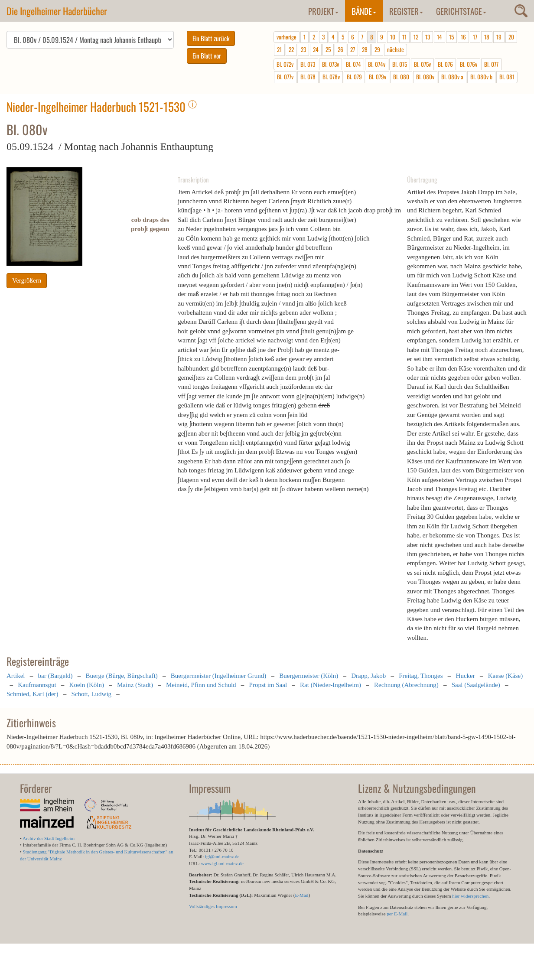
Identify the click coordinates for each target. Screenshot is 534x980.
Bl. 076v (469, 64)
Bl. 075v (422, 64)
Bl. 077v (285, 77)
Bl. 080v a (452, 77)
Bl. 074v (377, 64)
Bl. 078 (308, 77)
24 (316, 49)
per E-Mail (397, 914)
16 (463, 37)
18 (487, 37)
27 (353, 49)
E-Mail (301, 895)
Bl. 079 (354, 77)
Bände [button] (364, 11)
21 (279, 49)
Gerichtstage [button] (461, 11)
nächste (396, 49)
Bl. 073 (308, 64)
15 (451, 37)
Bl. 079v (378, 77)
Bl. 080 (401, 77)
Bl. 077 (491, 64)
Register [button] (406, 11)
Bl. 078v (331, 77)
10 (393, 37)
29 (377, 49)
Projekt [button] (323, 11)
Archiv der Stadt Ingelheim (49, 838)
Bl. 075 (400, 64)
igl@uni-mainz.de (222, 856)
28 (365, 49)
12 (416, 37)
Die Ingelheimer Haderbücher (57, 11)
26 (340, 49)
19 (499, 37)
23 (303, 49)
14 (440, 37)
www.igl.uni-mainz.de (222, 863)
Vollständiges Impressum (213, 906)
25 (328, 49)
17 (475, 37)
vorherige (287, 37)
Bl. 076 (445, 64)
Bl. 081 (507, 77)
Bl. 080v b (481, 77)
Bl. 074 (353, 64)
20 (511, 37)
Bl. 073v (330, 64)
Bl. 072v (285, 64)
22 (291, 49)
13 (428, 37)
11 (404, 37)
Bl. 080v (425, 77)
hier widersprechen (470, 896)
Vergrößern (27, 280)
